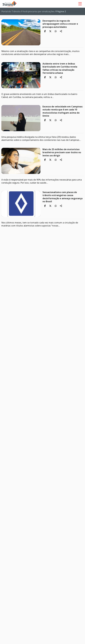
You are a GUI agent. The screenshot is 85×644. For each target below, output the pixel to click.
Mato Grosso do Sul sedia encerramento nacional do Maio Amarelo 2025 (60, 324)
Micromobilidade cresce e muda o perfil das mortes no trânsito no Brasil (55, 553)
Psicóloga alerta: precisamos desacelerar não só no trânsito (59, 237)
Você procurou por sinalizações (38, 11)
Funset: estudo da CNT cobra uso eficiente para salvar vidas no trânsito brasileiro (60, 281)
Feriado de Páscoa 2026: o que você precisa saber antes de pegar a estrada (58, 630)
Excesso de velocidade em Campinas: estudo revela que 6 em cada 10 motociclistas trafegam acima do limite (63, 111)
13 (5, 495)
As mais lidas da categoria (22, 516)
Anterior (8, 450)
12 (5, 492)
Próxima (8, 506)
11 (5, 488)
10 (5, 485)
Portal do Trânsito (11, 11)
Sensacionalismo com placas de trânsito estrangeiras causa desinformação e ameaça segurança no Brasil (63, 197)
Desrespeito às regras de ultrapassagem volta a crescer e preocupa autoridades (60, 24)
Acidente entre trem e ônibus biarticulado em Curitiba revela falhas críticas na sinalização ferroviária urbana (60, 68)
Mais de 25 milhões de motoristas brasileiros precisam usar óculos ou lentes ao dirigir (62, 152)
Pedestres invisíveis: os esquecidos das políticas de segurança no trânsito (62, 410)
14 (5, 499)
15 (5, 502)
